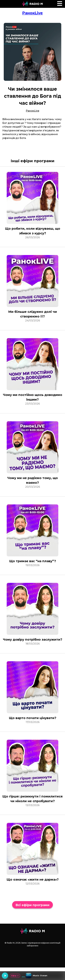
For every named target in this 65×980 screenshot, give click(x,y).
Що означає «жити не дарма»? (33, 879)
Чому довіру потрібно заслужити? (33, 640)
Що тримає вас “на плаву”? (33, 561)
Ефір (15, 976)
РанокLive (32, 13)
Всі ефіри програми (32, 905)
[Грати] (5, 976)
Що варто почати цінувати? (33, 718)
